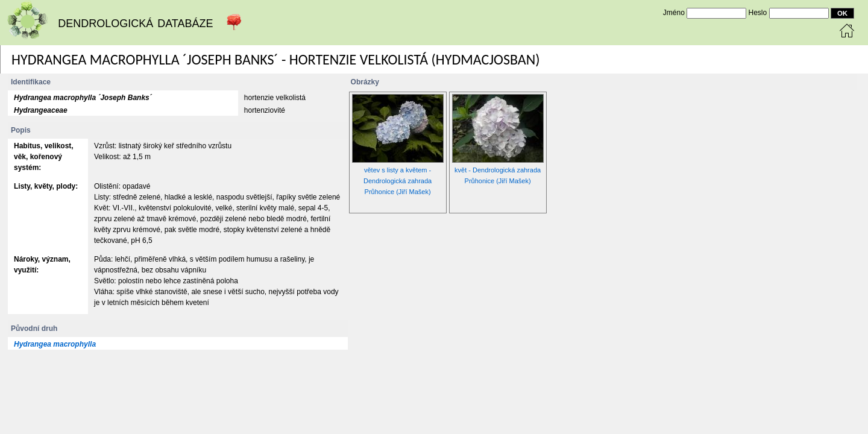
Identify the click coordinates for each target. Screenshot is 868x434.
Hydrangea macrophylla (55, 344)
